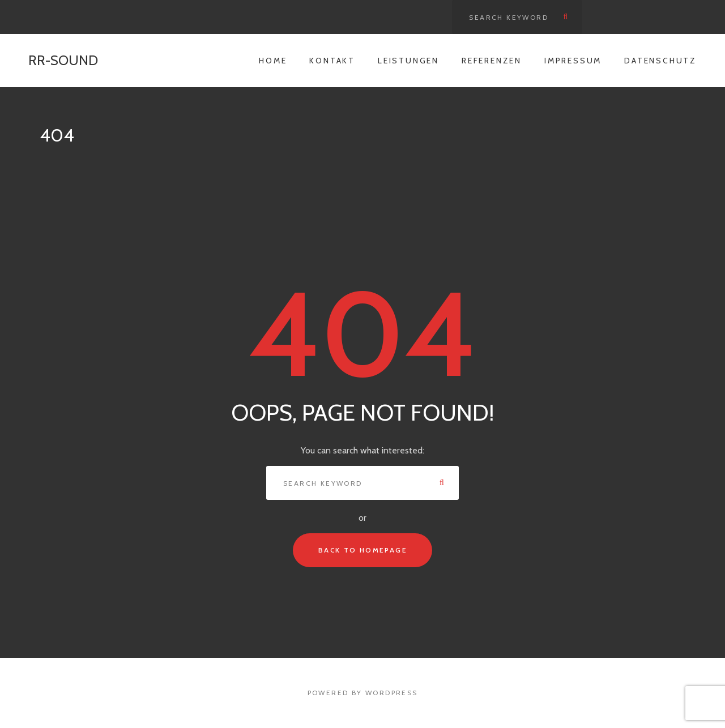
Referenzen (492, 61)
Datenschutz (660, 61)
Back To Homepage (362, 550)
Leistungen (408, 61)
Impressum (573, 61)
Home (273, 61)
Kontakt (332, 61)
